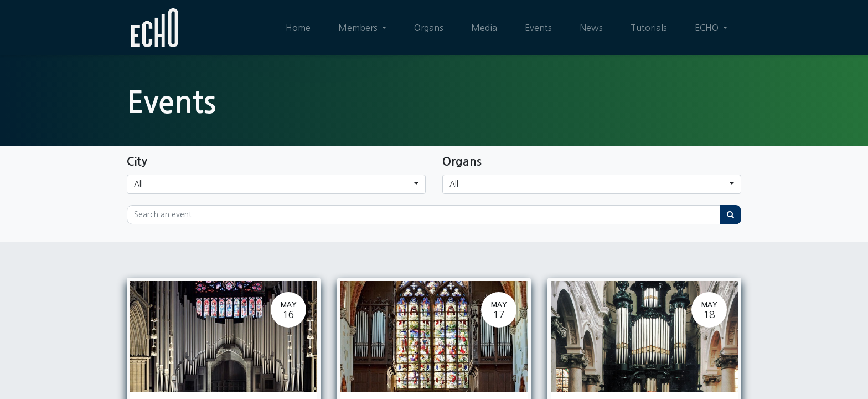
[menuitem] (298, 28)
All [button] (138, 184)
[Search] (730, 215)
